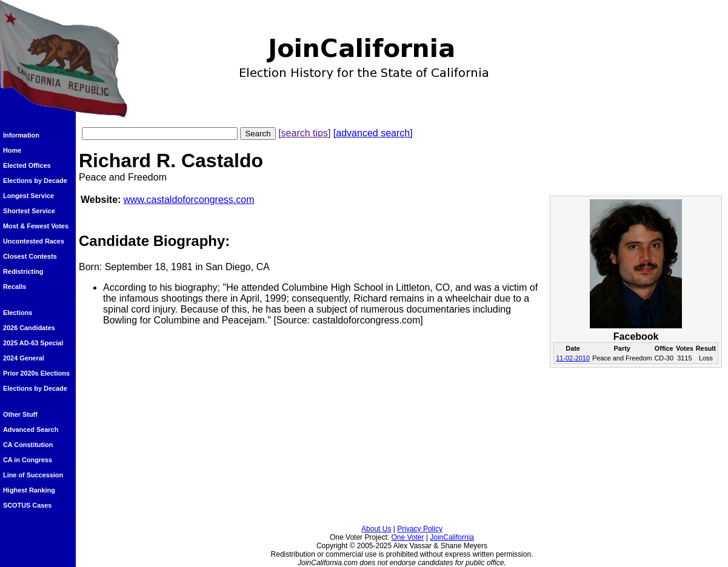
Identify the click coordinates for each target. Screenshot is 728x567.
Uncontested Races (34, 241)
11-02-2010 (573, 358)
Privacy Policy (420, 529)
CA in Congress (28, 460)
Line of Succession (33, 475)
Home (12, 150)
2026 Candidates (29, 328)
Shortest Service (29, 211)
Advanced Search (31, 429)
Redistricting (23, 271)
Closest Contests (30, 256)
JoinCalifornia (452, 537)
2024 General (24, 358)
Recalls (15, 287)
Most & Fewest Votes (36, 226)
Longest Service (28, 196)
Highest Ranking (29, 490)
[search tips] (304, 133)
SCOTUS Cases (27, 505)
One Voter (407, 537)
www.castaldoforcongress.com (189, 200)
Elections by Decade (35, 181)
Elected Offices (27, 165)
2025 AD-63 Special (33, 343)
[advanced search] (373, 133)
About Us (376, 529)
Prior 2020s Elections (36, 373)
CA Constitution (28, 445)
